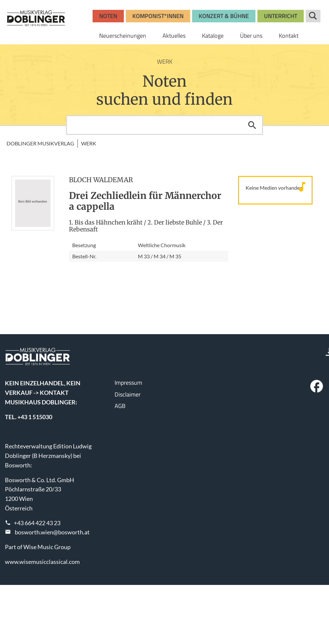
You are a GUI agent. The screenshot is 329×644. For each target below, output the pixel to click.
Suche (313, 16)
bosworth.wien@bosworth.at (52, 532)
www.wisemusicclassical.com (42, 562)
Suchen (252, 125)
